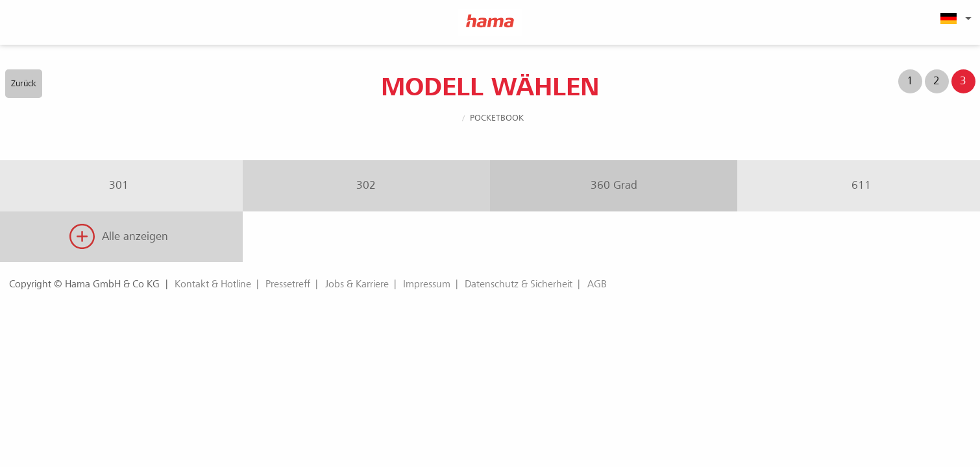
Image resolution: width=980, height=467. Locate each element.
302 (366, 185)
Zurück (24, 83)
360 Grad (614, 185)
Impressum (427, 284)
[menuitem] (954, 18)
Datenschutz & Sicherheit (519, 284)
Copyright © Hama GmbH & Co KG (84, 284)
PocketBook (497, 118)
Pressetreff (288, 284)
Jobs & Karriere (357, 284)
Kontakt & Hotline (213, 284)
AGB (597, 284)
